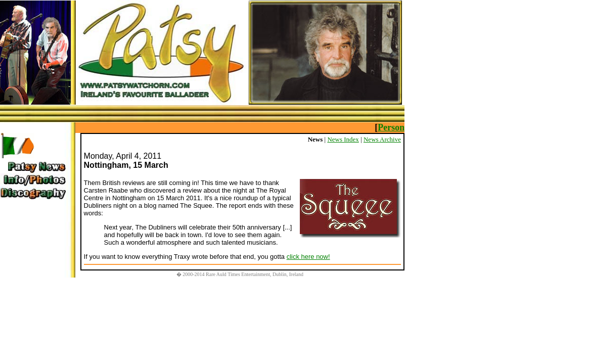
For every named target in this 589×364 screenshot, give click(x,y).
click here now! (308, 257)
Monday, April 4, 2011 (123, 156)
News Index (343, 139)
